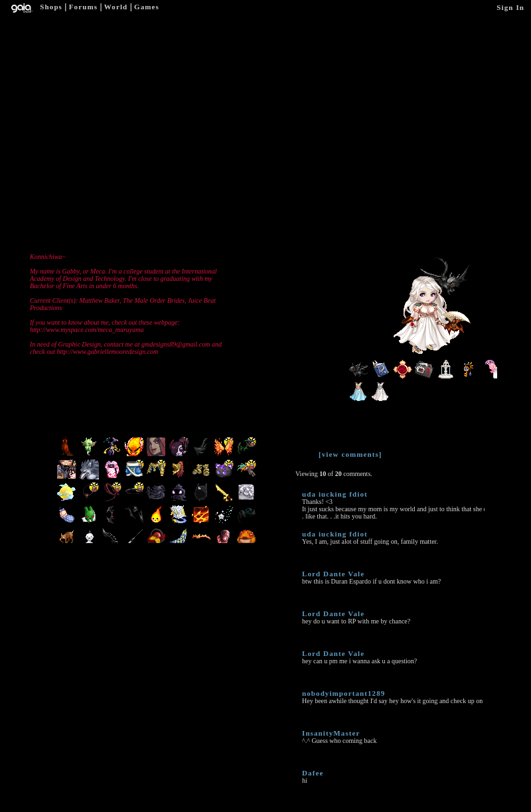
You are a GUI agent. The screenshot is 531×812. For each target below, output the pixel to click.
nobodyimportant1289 (343, 693)
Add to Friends (158, 46)
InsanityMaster (331, 733)
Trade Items (257, 45)
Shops (51, 7)
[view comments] (350, 454)
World (116, 7)
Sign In (510, 7)
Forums (83, 7)
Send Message (207, 46)
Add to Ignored (307, 45)
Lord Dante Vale (333, 574)
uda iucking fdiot (335, 494)
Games (147, 7)
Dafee (313, 773)
